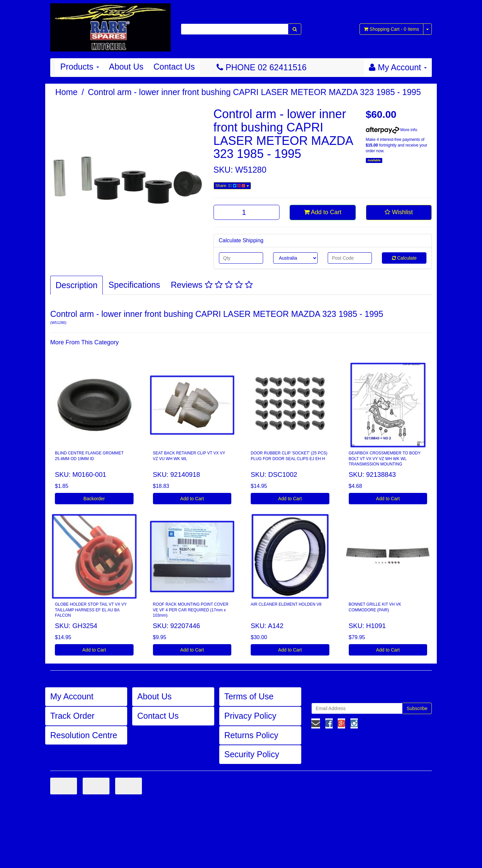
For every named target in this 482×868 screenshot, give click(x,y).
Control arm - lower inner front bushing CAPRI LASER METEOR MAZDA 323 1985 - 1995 (255, 92)
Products (80, 67)
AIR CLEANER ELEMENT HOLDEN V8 (286, 604)
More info (391, 130)
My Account (72, 696)
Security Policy (252, 754)
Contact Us (174, 67)
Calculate (404, 258)
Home (66, 92)
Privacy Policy (250, 716)
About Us (126, 67)
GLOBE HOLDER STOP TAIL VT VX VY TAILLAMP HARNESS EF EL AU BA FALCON (91, 610)
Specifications (134, 285)
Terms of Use (249, 696)
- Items (391, 29)
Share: (232, 186)
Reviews (212, 285)
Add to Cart (323, 212)
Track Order (72, 716)
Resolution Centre (84, 735)
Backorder (94, 499)
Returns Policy (251, 735)
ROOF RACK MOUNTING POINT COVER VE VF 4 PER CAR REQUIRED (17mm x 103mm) (191, 610)
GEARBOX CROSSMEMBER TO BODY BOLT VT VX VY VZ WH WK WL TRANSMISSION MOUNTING (385, 459)
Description (76, 285)
